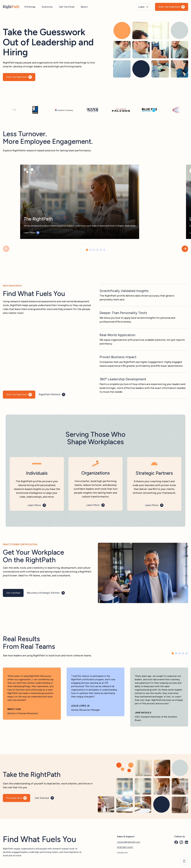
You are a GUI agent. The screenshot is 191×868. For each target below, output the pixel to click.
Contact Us (122, 852)
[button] (185, 249)
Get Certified (67, 7)
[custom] (176, 841)
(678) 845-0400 (125, 846)
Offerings (30, 7)
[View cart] (184, 861)
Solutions (47, 7)
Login (141, 7)
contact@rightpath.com (129, 841)
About (84, 7)
